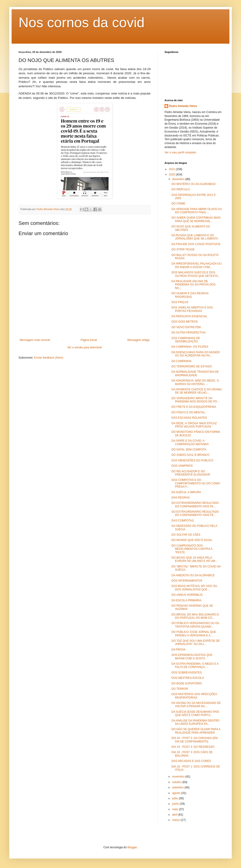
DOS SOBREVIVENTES (187, 673)
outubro (177, 782)
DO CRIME (178, 204)
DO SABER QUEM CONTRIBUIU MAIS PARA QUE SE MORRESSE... (196, 219)
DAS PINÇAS (180, 302)
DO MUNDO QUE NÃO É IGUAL (192, 540)
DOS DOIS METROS (185, 322)
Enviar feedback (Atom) (49, 358)
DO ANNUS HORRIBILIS (187, 595)
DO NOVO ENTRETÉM (186, 327)
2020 (172, 175)
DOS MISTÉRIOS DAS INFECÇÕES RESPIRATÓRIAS (194, 696)
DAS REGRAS (181, 498)
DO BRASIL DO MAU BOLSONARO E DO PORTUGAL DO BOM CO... (195, 616)
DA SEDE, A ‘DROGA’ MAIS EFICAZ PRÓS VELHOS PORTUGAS (194, 425)
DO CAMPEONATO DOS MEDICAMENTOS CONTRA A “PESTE (192, 549)
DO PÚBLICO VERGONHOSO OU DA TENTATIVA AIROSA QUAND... (195, 625)
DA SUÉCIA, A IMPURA (186, 492)
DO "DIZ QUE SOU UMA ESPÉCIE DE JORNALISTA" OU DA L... (196, 642)
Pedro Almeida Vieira (183, 106)
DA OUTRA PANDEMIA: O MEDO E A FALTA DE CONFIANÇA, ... (195, 665)
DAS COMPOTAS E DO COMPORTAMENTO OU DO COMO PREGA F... (196, 483)
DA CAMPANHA (181, 361)
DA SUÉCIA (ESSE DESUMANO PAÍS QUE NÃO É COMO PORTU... (195, 713)
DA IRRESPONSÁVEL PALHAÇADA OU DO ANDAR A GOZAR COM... (197, 265)
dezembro (179, 179)
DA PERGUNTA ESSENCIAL (189, 316)
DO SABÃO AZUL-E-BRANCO (190, 455)
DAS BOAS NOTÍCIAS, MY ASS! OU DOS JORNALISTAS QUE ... (194, 588)
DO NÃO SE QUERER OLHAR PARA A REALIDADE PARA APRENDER (196, 731)
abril (175, 815)
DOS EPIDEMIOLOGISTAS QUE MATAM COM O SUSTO (192, 657)
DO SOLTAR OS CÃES (186, 535)
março (176, 820)
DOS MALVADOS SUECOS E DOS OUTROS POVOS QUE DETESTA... (196, 274)
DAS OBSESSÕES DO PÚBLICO (192, 460)
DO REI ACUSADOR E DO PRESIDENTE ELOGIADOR (191, 473)
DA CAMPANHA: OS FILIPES (190, 347)
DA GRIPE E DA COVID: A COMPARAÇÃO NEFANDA (190, 442)
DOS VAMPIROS (182, 466)
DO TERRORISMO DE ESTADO (192, 366)
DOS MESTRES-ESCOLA (188, 678)
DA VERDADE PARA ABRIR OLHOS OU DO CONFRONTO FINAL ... (197, 211)
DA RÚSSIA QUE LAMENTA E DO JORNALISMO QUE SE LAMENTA (195, 237)
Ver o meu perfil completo (180, 152)
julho (176, 798)
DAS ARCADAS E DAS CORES (191, 761)
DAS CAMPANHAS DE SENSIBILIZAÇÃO (186, 340)
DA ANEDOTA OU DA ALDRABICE (193, 575)
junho (176, 804)
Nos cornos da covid (82, 22)
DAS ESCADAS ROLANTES (189, 418)
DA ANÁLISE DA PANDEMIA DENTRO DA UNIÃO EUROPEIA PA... (195, 722)
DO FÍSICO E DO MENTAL (188, 412)
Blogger (132, 847)
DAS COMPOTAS (183, 521)
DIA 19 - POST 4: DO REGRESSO (193, 747)
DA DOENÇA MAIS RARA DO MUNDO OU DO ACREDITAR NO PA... (196, 354)
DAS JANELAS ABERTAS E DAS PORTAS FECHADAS (192, 309)
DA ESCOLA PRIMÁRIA (186, 600)
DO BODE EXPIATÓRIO (187, 683)
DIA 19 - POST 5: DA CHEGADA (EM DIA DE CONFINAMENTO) (195, 740)
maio (176, 809)
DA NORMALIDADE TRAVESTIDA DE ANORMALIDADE (195, 373)
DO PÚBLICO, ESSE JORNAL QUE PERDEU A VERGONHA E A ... (194, 634)
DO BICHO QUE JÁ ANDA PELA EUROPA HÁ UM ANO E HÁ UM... (194, 559)
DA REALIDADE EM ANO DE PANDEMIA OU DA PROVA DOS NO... (193, 285)
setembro (178, 787)
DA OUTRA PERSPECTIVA (189, 333)
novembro (179, 777)
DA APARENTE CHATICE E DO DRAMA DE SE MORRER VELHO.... (197, 391)
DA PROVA (178, 650)
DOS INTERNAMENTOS (187, 581)
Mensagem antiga (138, 340)
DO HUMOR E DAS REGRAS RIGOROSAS (190, 295)
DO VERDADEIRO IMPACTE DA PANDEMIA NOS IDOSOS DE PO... (195, 400)
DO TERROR (180, 689)
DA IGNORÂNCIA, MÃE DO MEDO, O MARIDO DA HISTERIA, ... (195, 382)
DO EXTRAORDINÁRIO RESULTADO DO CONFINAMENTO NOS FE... (195, 505)
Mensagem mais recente (35, 340)
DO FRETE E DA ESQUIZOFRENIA (194, 407)
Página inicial (89, 340)
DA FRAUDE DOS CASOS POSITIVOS (196, 244)
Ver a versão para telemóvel (84, 347)
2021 (172, 169)
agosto (177, 793)
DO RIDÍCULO (181, 189)
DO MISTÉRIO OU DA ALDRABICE (194, 184)
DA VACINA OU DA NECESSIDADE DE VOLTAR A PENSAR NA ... (196, 705)
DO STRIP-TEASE (183, 249)
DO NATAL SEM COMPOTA (189, 450)
